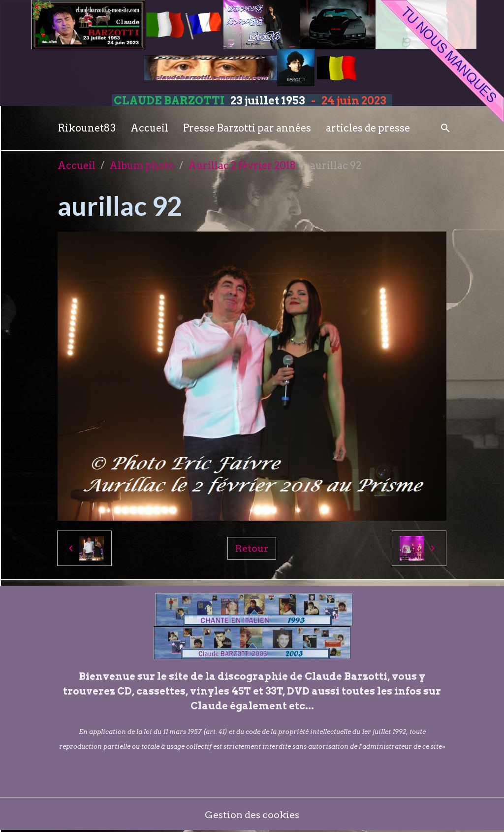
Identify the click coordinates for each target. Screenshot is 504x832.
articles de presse (368, 128)
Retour (252, 548)
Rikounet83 (87, 128)
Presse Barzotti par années (247, 128)
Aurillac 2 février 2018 (242, 166)
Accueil (149, 128)
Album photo (142, 166)
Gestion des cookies (252, 815)
